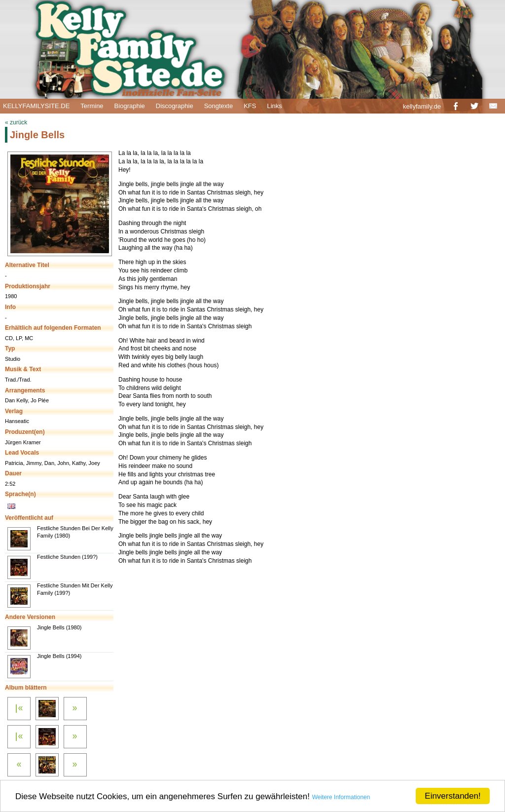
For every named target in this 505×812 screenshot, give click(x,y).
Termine (92, 106)
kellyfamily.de (422, 106)
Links (274, 106)
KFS (250, 106)
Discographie (175, 106)
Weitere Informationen (341, 797)
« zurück (16, 122)
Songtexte (219, 106)
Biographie (130, 106)
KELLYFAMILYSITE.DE (36, 106)
